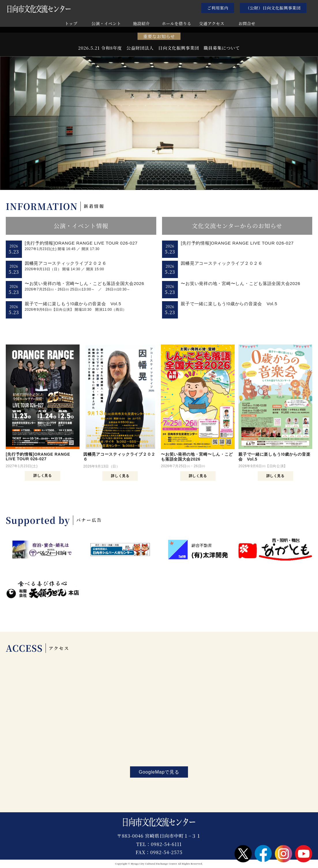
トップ (71, 24)
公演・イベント (106, 24)
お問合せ (247, 24)
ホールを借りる (177, 24)
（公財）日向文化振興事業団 (273, 8)
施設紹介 (141, 24)
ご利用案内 (218, 8)
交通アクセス (212, 24)
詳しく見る (43, 476)
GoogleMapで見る (159, 772)
